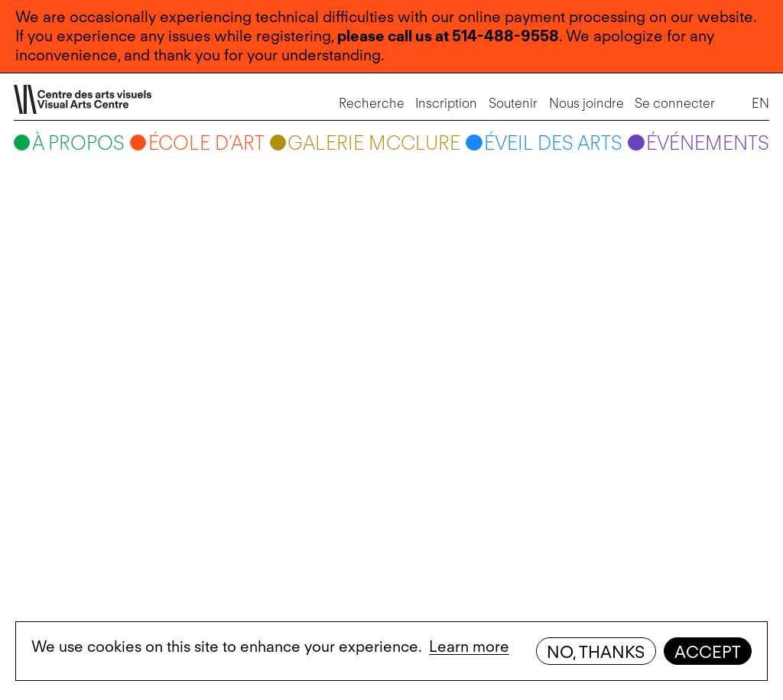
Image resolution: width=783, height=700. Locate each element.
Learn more (469, 647)
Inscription (445, 104)
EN (759, 104)
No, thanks (596, 652)
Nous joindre (584, 104)
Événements (706, 144)
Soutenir (512, 104)
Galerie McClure (374, 144)
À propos (80, 144)
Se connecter (673, 104)
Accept (708, 652)
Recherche (370, 104)
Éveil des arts (552, 144)
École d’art (207, 144)
